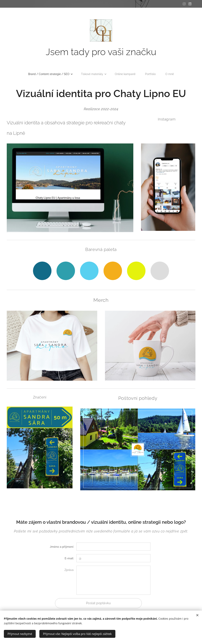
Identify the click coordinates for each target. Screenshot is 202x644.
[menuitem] (49, 74)
